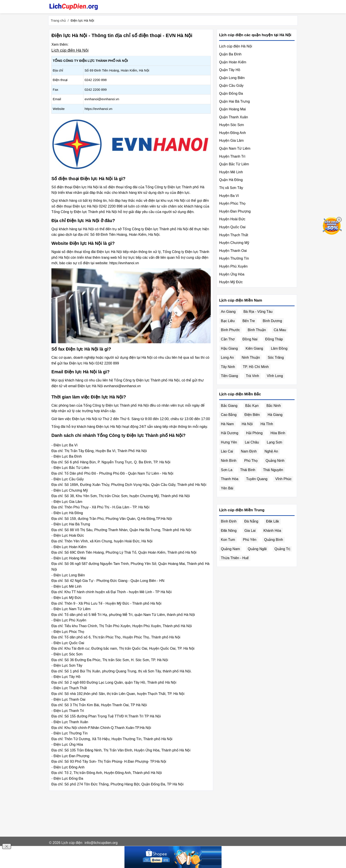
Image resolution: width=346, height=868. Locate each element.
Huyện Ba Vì (229, 196)
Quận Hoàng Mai (232, 109)
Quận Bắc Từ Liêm (234, 164)
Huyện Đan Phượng (235, 211)
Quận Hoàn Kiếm (233, 62)
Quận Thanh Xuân (234, 117)
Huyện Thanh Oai (233, 251)
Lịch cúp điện (72, 843)
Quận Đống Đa (231, 93)
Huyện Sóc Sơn (231, 125)
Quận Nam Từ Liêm (235, 148)
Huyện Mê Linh (231, 172)
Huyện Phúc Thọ (232, 203)
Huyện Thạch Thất (234, 235)
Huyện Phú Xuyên (233, 266)
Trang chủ (58, 20)
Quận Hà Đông (231, 180)
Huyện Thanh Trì (232, 156)
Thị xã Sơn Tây (231, 188)
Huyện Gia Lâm (231, 141)
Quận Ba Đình (230, 54)
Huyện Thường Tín (234, 258)
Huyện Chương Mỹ (234, 243)
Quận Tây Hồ (230, 70)
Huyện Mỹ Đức (231, 282)
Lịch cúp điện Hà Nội (70, 50)
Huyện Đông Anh (232, 133)
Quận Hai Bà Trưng (234, 101)
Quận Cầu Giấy (231, 86)
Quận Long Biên (232, 78)
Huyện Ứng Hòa (232, 274)
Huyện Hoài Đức (232, 219)
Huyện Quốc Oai (232, 227)
